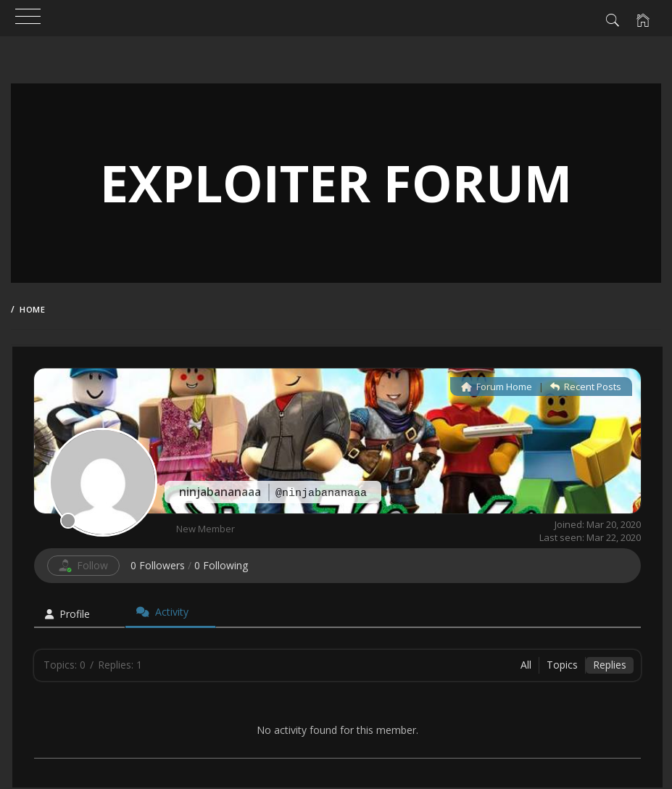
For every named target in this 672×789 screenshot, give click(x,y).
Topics (562, 665)
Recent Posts (586, 387)
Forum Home (497, 387)
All (526, 665)
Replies (610, 665)
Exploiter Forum (336, 183)
